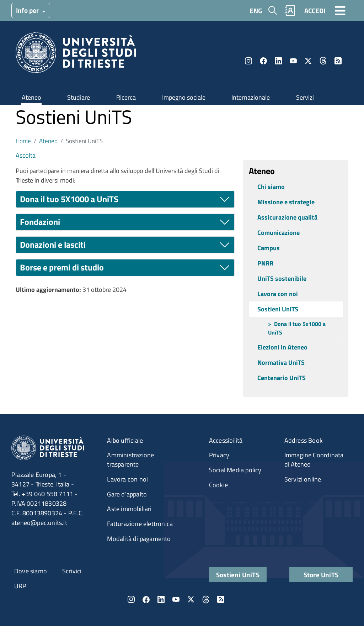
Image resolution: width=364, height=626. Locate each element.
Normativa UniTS (281, 362)
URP (20, 586)
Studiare (79, 97)
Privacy (219, 455)
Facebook (263, 61)
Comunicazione (279, 233)
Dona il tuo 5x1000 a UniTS (297, 328)
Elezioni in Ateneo (282, 347)
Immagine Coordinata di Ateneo (314, 460)
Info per (28, 10)
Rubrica (290, 10)
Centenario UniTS (282, 378)
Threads (323, 61)
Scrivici (72, 571)
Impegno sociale (184, 97)
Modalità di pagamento (139, 539)
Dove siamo (31, 571)
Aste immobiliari (129, 509)
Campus (269, 248)
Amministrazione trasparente (130, 460)
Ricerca (126, 97)
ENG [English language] (256, 10)
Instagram (248, 61)
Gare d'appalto (127, 494)
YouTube (293, 61)
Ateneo (31, 97)
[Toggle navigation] (340, 10)
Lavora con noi (278, 294)
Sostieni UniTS (278, 309)
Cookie (218, 485)
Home (23, 141)
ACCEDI (315, 10)
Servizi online (303, 479)
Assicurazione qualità (287, 217)
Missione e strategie (286, 202)
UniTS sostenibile (282, 278)
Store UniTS (321, 575)
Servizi (305, 97)
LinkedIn (278, 61)
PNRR (265, 263)
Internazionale (251, 97)
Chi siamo (271, 187)
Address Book (304, 440)
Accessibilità (226, 440)
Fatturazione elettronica (140, 524)
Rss (338, 61)
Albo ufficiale (125, 440)
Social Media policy (235, 470)
